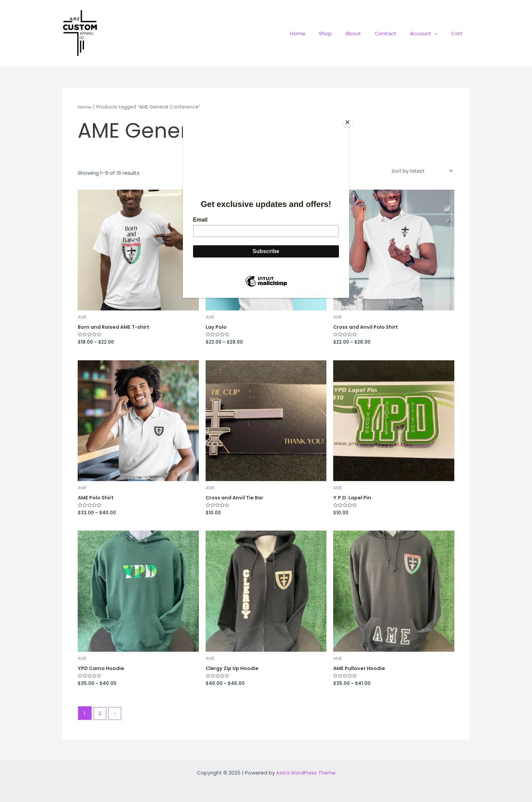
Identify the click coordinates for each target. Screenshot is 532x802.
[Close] (347, 122)
